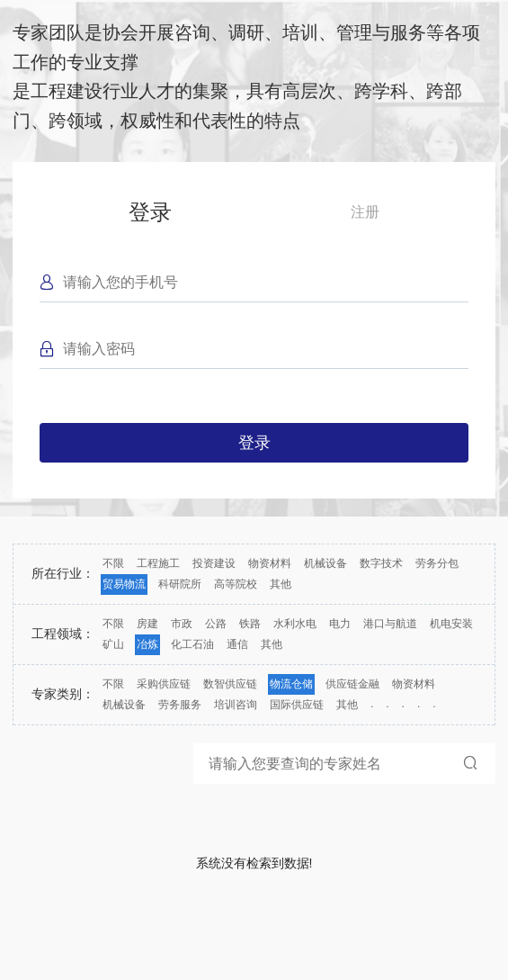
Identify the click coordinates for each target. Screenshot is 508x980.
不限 (113, 563)
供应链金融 (352, 684)
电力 (340, 624)
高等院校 (236, 584)
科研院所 (180, 584)
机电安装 (451, 624)
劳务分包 (437, 563)
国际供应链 (297, 705)
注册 (365, 212)
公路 (216, 624)
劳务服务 (180, 705)
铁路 (250, 624)
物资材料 (270, 563)
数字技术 (381, 563)
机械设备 (325, 563)
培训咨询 (236, 705)
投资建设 (214, 563)
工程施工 (158, 563)
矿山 (113, 644)
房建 (147, 624)
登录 (150, 212)
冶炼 (147, 644)
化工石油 (192, 644)
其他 (281, 584)
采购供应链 (164, 684)
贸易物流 (124, 584)
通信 (237, 644)
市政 (182, 624)
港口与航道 (390, 624)
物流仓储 (291, 684)
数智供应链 (230, 684)
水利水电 (295, 624)
